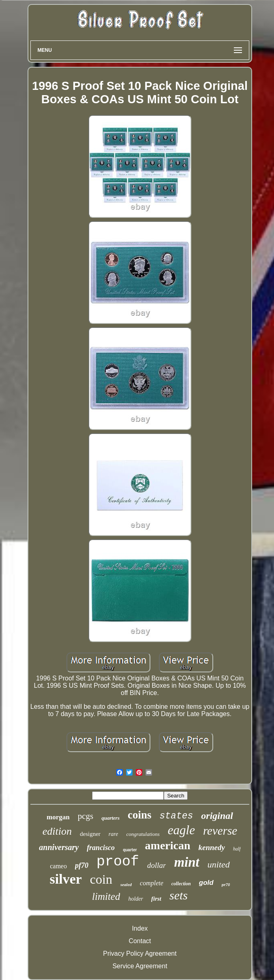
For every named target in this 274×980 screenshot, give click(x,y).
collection (181, 884)
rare (113, 834)
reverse (220, 831)
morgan (58, 817)
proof (118, 862)
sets (179, 895)
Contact (140, 941)
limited (106, 896)
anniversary (59, 847)
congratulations (143, 834)
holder (136, 899)
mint (186, 862)
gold (206, 883)
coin (101, 879)
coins (140, 815)
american (168, 845)
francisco (101, 848)
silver (66, 879)
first (156, 899)
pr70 (226, 884)
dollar (156, 865)
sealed (126, 884)
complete (152, 883)
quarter (130, 850)
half (237, 849)
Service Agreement (140, 966)
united (219, 864)
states (176, 816)
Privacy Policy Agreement (140, 953)
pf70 (82, 865)
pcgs (86, 816)
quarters (110, 818)
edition (57, 831)
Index (140, 928)
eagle (181, 830)
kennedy (212, 847)
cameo (58, 866)
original (217, 816)
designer (90, 834)
